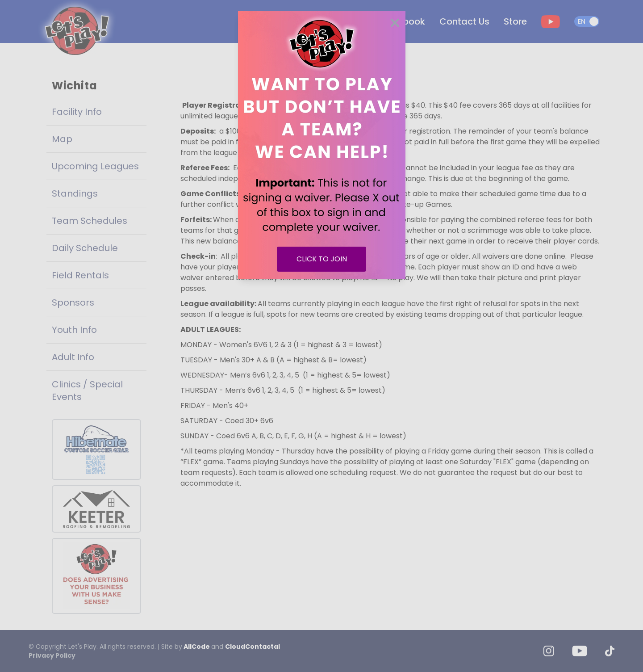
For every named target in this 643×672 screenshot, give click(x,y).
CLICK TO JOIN (322, 259)
